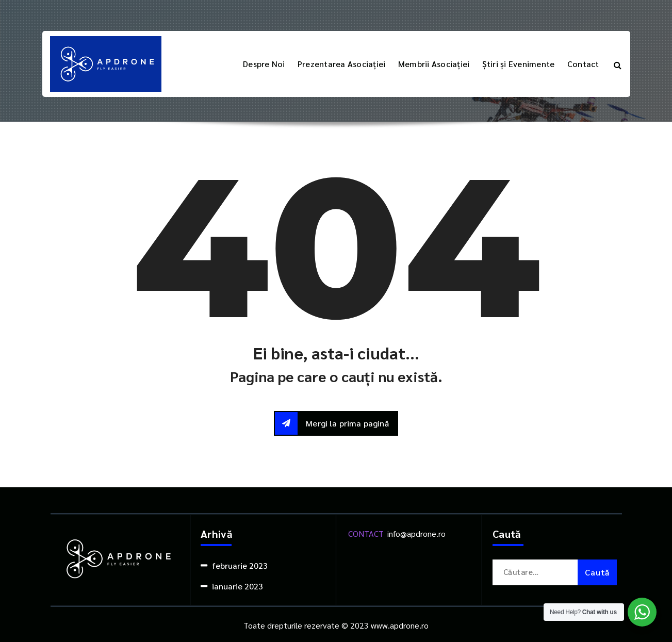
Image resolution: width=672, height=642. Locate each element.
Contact (583, 64)
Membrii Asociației (434, 64)
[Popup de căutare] (618, 64)
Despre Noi (264, 64)
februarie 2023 (240, 565)
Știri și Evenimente (519, 64)
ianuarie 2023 (237, 586)
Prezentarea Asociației (342, 64)
